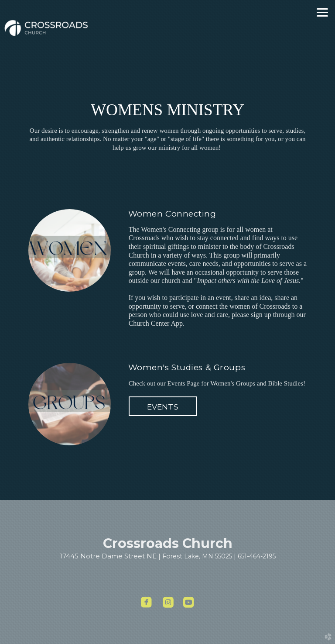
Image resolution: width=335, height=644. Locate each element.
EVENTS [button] (163, 407)
